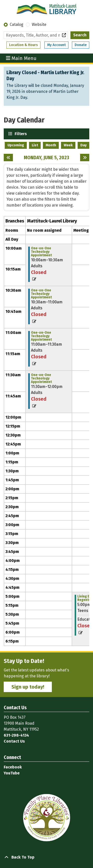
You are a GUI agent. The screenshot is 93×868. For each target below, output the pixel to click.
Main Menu (21, 58)
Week (68, 145)
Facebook (13, 767)
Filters (20, 134)
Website (39, 25)
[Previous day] (8, 158)
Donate (81, 45)
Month (51, 145)
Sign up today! (28, 687)
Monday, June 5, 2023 (46, 158)
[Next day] (85, 158)
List (35, 145)
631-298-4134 (16, 735)
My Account (56, 45)
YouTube (12, 773)
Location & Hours (23, 45)
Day (83, 145)
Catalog (16, 25)
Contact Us (14, 741)
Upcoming (16, 145)
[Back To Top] (46, 857)
